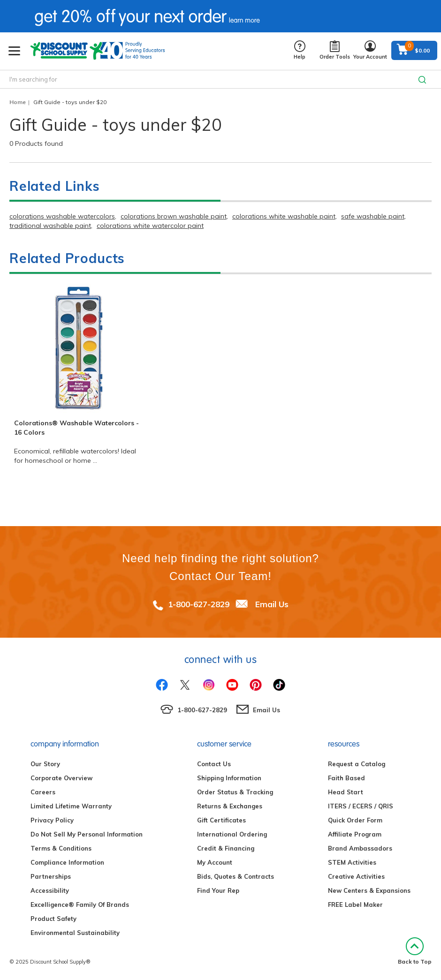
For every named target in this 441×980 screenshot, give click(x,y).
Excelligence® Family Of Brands (80, 905)
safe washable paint (373, 216)
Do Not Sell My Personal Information (87, 834)
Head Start (346, 792)
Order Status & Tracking (235, 792)
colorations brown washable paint (174, 216)
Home (18, 102)
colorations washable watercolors (62, 216)
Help (300, 50)
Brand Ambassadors (360, 848)
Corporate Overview (61, 778)
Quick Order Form (355, 820)
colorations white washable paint (284, 216)
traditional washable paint (50, 226)
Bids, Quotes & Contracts (236, 876)
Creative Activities (356, 876)
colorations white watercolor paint (150, 226)
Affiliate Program (355, 834)
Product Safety (53, 919)
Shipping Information (229, 778)
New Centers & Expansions (369, 890)
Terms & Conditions (61, 848)
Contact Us (214, 764)
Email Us (272, 604)
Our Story (45, 764)
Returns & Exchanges (230, 806)
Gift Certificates (221, 820)
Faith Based (346, 778)
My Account (215, 862)
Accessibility (50, 890)
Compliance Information (67, 862)
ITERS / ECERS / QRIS (361, 806)
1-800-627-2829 (199, 604)
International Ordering (232, 834)
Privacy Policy (52, 820)
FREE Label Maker (355, 905)
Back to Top (415, 951)
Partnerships (51, 876)
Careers (43, 792)
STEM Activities (352, 862)
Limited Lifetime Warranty (71, 806)
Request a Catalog (357, 764)
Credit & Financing (226, 848)
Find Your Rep (218, 890)
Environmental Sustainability (75, 933)
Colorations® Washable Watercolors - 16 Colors (76, 428)
